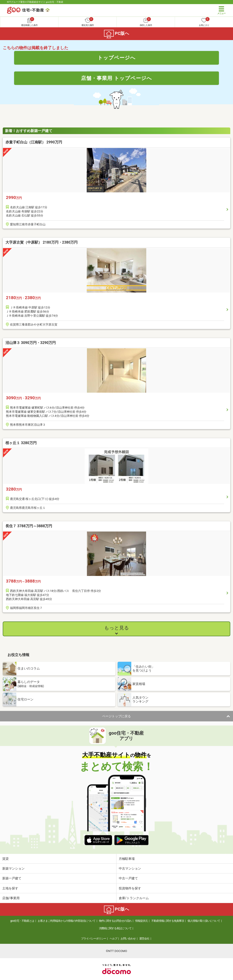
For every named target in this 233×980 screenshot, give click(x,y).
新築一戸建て (12, 878)
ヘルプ (113, 939)
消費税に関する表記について (115, 928)
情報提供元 (141, 921)
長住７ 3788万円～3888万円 (29, 526)
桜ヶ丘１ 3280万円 (21, 443)
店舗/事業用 (11, 898)
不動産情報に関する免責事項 (168, 921)
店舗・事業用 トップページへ (116, 78)
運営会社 (144, 939)
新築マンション (13, 868)
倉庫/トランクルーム (134, 898)
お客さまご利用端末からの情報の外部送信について (67, 921)
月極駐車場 (127, 859)
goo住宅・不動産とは (22, 921)
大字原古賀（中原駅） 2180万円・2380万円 (42, 242)
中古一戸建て (128, 878)
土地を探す (10, 888)
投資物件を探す (130, 888)
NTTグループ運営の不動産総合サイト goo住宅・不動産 (35, 2)
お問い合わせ (128, 939)
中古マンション (130, 868)
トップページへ (117, 58)
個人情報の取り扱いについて (204, 921)
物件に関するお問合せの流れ (115, 921)
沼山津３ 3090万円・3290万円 (31, 343)
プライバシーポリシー (94, 939)
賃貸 (5, 859)
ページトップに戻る (116, 716)
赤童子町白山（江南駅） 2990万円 (34, 142)
